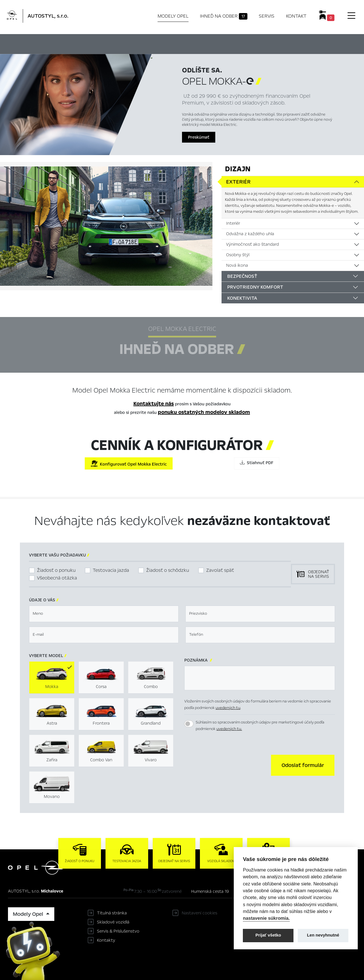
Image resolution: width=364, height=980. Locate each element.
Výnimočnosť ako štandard (253, 244)
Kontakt (296, 16)
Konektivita (242, 298)
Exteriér (238, 182)
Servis (267, 16)
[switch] (189, 724)
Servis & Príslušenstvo (118, 931)
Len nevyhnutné (323, 935)
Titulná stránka (112, 913)
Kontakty (106, 940)
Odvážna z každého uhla (250, 234)
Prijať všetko (268, 935)
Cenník (238, 43)
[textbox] (104, 614)
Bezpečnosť (242, 276)
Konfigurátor (206, 43)
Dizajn (238, 169)
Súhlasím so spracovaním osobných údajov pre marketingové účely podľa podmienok (260, 725)
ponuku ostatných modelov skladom (204, 412)
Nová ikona (237, 265)
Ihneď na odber (224, 16)
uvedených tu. (229, 729)
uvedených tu (228, 708)
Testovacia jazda (111, 570)
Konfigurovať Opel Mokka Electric (129, 464)
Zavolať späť (220, 570)
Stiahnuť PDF (257, 463)
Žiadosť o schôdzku (168, 570)
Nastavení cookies (199, 913)
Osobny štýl (238, 255)
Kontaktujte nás (154, 404)
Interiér (233, 223)
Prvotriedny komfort (255, 287)
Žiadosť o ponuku (56, 570)
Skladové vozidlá (113, 922)
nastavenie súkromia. (266, 918)
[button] (303, 765)
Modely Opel (173, 16)
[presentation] (227, 765)
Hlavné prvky (116, 43)
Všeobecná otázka (57, 578)
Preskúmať (199, 137)
